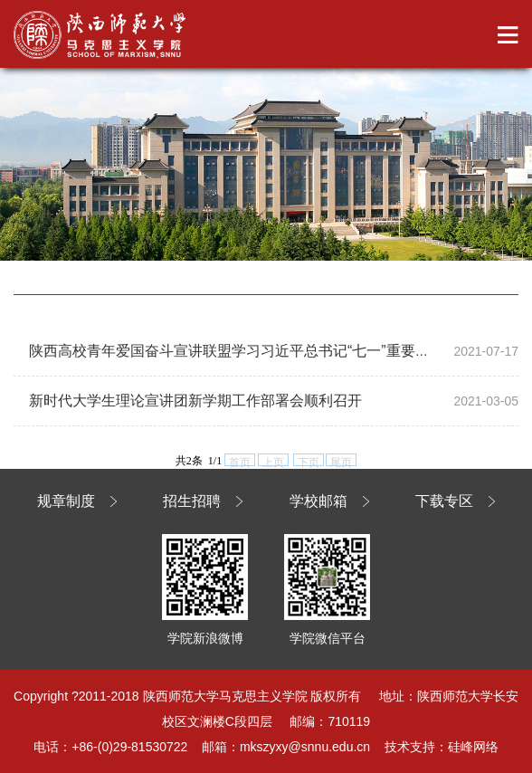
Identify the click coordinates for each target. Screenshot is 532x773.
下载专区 (444, 501)
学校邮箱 (318, 501)
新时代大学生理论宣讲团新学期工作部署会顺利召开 (195, 401)
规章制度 (66, 501)
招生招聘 (192, 501)
